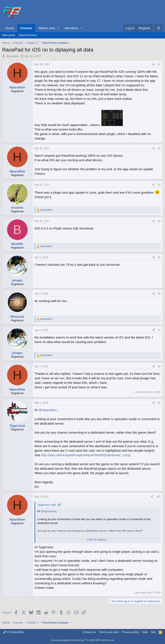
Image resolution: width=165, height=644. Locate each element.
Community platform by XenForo (82, 640)
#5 (159, 257)
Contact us (89, 632)
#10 (158, 497)
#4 (159, 221)
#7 (159, 330)
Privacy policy (130, 632)
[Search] (159, 28)
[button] (58, 28)
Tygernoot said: (47, 505)
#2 (159, 148)
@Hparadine (47, 410)
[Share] (153, 65)
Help (145, 632)
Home (10, 28)
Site (153, 632)
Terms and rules (109, 632)
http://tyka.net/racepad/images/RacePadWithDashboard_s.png (86, 455)
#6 (159, 294)
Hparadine (12, 56)
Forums (26, 28)
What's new (47, 28)
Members (71, 28)
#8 (159, 366)
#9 (159, 403)
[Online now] (17, 203)
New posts (9, 35)
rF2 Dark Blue (13, 632)
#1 (159, 64)
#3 (159, 185)
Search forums (28, 35)
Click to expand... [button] (98, 540)
